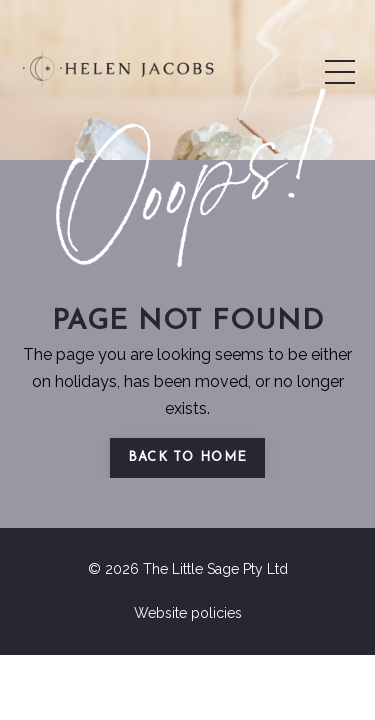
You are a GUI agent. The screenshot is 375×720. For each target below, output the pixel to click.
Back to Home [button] (188, 457)
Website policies (188, 613)
